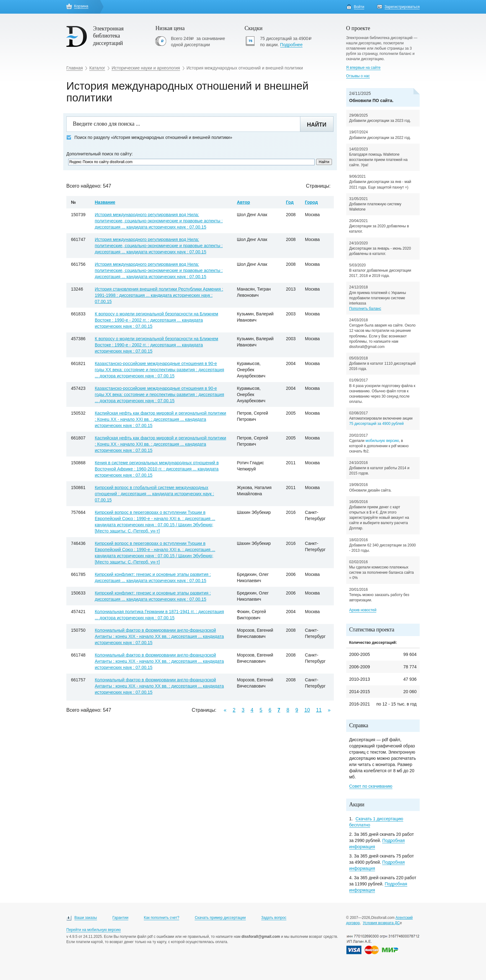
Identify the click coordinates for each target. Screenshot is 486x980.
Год (290, 202)
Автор (243, 202)
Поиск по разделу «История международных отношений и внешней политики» (149, 138)
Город (311, 202)
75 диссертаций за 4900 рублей (377, 424)
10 (307, 710)
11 (319, 710)
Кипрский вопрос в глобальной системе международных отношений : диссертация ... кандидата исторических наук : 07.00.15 (155, 494)
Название (105, 202)
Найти (317, 125)
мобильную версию (382, 441)
